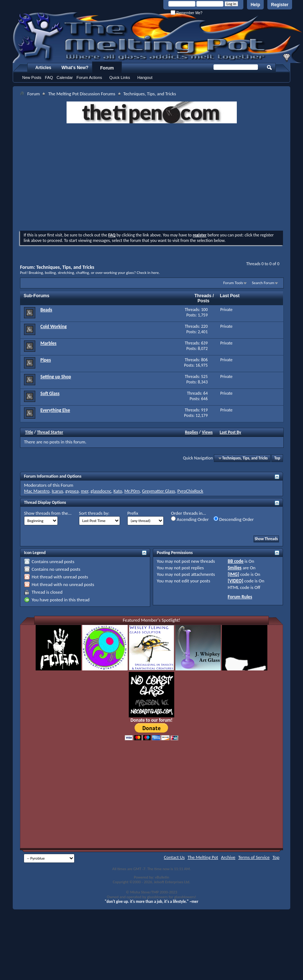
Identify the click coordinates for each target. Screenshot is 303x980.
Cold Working (53, 326)
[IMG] (234, 574)
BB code (236, 561)
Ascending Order (190, 519)
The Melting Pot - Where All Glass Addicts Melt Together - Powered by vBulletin (158, 37)
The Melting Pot (203, 857)
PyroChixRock (190, 491)
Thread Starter (50, 432)
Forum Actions (89, 77)
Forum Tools (233, 283)
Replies (192, 432)
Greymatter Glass (158, 491)
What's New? (75, 68)
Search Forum (263, 283)
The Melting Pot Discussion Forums (82, 94)
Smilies (235, 568)
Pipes (46, 360)
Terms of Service (254, 857)
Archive (228, 857)
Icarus (57, 491)
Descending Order (234, 519)
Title (29, 432)
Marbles (48, 343)
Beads (46, 310)
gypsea (72, 491)
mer (84, 491)
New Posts (32, 77)
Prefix (133, 513)
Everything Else (55, 410)
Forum (107, 68)
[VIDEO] (236, 581)
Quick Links (120, 77)
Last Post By (230, 432)
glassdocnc (101, 491)
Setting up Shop (56, 377)
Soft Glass (50, 393)
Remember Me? (186, 13)
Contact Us (174, 857)
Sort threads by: (94, 513)
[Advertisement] (152, 178)
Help (255, 5)
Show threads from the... (48, 513)
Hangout (145, 77)
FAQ (49, 77)
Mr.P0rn (132, 491)
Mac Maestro (37, 491)
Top (277, 458)
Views (207, 432)
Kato (118, 491)
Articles (43, 68)
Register (280, 5)
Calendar (65, 77)
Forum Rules (240, 597)
